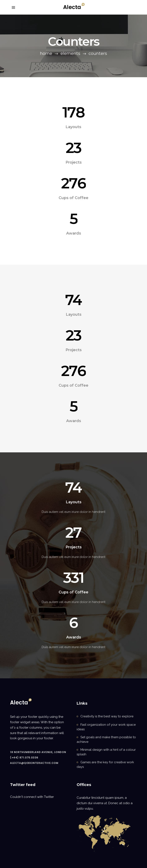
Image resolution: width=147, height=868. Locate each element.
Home (46, 53)
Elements (70, 53)
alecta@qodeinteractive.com (34, 763)
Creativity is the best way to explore (107, 716)
